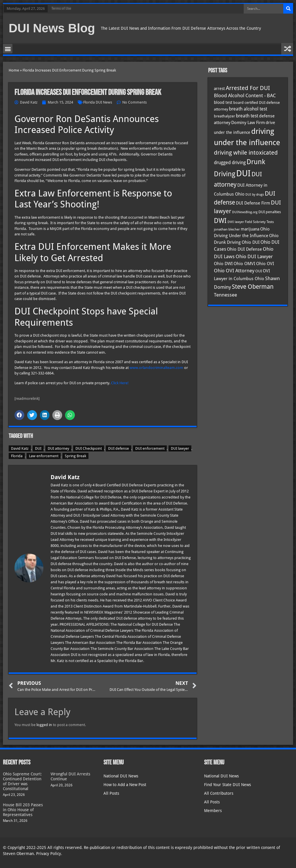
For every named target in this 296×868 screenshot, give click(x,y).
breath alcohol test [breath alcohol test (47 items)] (248, 109)
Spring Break (75, 456)
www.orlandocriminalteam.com (156, 368)
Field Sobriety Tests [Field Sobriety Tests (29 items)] (259, 222)
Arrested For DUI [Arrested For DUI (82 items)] (248, 88)
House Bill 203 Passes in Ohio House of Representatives (23, 810)
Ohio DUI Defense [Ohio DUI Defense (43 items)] (244, 249)
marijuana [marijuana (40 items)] (250, 229)
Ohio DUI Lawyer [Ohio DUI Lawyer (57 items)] (254, 256)
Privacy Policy (49, 854)
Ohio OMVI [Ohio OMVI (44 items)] (244, 264)
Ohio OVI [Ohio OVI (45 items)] (265, 264)
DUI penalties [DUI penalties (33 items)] (270, 212)
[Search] (288, 9)
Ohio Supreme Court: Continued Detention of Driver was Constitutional (22, 781)
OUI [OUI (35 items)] (259, 271)
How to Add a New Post (125, 785)
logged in (44, 725)
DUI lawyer (180, 448)
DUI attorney (58, 448)
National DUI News (121, 776)
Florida (17, 456)
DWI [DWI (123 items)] (220, 221)
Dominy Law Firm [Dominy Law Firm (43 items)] (248, 123)
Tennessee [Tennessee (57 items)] (225, 295)
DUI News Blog (52, 28)
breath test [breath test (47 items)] (247, 116)
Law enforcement (44, 456)
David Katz (20, 448)
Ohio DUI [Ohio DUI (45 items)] (251, 242)
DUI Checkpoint (89, 448)
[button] (8, 49)
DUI (38, 448)
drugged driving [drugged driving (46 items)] (230, 163)
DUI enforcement (150, 448)
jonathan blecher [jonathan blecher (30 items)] (227, 229)
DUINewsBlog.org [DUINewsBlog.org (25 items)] (245, 212)
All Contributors (219, 793)
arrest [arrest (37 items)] (219, 89)
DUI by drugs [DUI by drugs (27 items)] (255, 194)
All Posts (111, 793)
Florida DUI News (98, 102)
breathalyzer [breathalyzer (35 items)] (224, 116)
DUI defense (119, 448)
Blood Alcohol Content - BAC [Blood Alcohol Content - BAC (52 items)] (245, 96)
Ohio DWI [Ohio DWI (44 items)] (223, 264)
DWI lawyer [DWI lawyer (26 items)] (236, 222)
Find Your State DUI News (227, 785)
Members (213, 811)
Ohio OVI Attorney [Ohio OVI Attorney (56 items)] (234, 271)
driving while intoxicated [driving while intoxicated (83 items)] (246, 153)
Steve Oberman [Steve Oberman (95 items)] (253, 287)
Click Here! (120, 383)
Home (14, 70)
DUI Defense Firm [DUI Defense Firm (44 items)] (253, 203)
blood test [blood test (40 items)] (223, 102)
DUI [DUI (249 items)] (243, 173)
